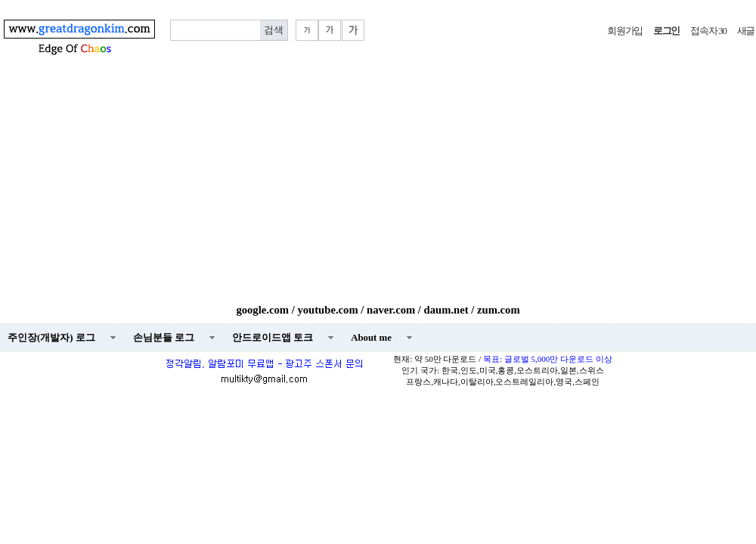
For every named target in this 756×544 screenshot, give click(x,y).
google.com (262, 310)
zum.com (499, 310)
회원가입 (625, 31)
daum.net (446, 310)
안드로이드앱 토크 (273, 338)
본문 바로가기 (0, 0)
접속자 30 (708, 31)
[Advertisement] (378, 190)
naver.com (391, 310)
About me (371, 338)
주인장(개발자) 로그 (51, 338)
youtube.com (327, 310)
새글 (746, 31)
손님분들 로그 (164, 338)
